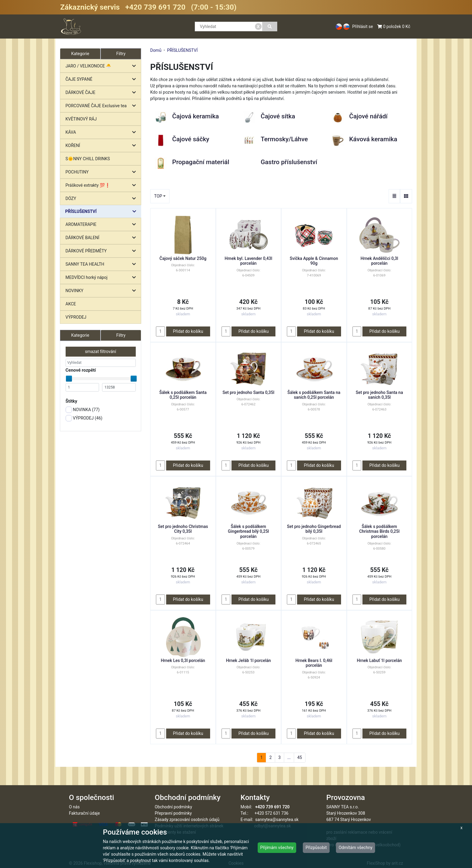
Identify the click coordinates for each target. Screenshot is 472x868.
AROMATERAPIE (102, 225)
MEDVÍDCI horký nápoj (102, 278)
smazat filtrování (100, 351)
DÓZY (102, 199)
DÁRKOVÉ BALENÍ (102, 238)
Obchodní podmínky (173, 807)
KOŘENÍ (102, 146)
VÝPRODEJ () (84, 418)
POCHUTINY (102, 172)
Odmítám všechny (356, 848)
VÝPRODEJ (76, 317)
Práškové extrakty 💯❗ (102, 185)
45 (300, 757)
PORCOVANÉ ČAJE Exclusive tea (102, 106)
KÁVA (102, 132)
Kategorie (80, 335)
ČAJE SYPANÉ (102, 79)
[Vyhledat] (270, 27)
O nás (74, 807)
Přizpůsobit (316, 848)
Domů (156, 50)
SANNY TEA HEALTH (102, 264)
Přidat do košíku (188, 331)
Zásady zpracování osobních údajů (187, 820)
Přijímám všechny (277, 848)
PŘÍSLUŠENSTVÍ (102, 212)
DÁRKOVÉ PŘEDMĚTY (102, 251)
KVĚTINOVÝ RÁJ (81, 119)
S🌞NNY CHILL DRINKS (88, 159)
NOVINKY (102, 291)
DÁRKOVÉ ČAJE (102, 93)
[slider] (69, 379)
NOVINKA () (83, 410)
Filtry (121, 54)
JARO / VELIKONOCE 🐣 (102, 66)
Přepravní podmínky (173, 813)
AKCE (71, 304)
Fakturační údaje (84, 813)
